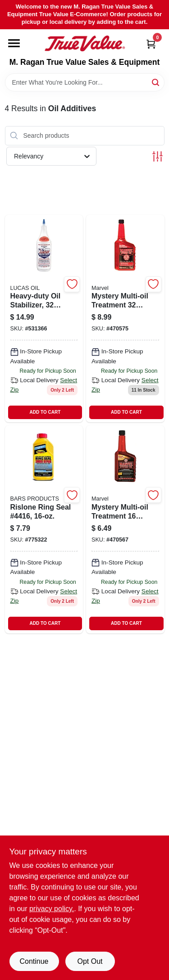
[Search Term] (85, 82)
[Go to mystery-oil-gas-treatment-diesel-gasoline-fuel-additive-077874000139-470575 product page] (125, 319)
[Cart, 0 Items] (151, 44)
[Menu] (14, 43)
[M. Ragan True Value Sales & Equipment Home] (85, 44)
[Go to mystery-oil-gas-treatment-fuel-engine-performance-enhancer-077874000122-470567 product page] (125, 529)
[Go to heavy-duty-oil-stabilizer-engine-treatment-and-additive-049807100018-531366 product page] (44, 319)
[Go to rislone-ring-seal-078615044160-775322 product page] (44, 529)
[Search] (156, 82)
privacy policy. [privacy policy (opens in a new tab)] (52, 909)
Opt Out (90, 961)
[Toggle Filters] (158, 156)
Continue (34, 961)
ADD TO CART (45, 412)
